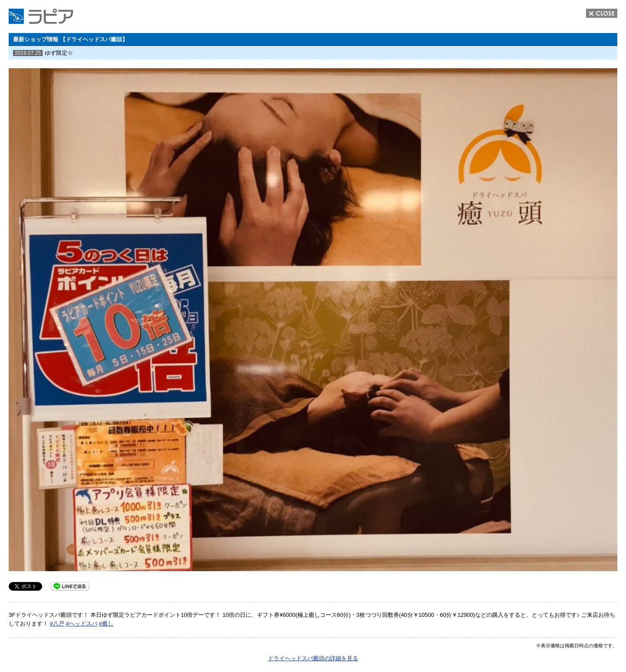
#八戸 (57, 624)
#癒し (106, 624)
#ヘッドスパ (81, 624)
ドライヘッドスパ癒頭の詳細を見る (313, 658)
